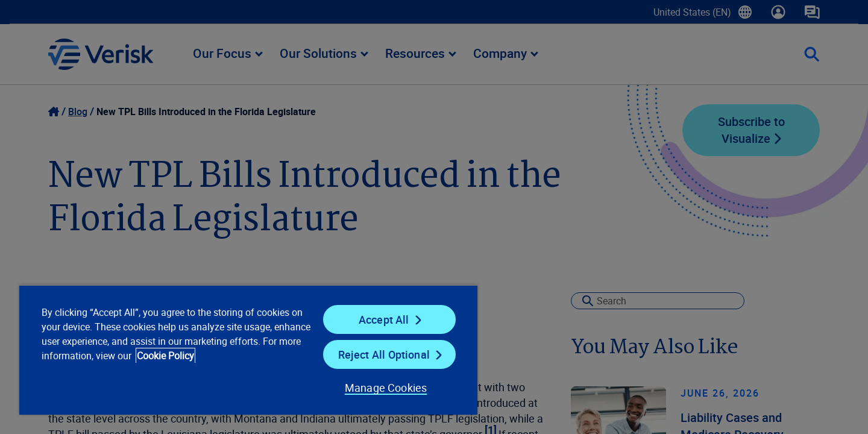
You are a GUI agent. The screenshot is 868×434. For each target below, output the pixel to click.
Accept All (384, 319)
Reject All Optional (384, 354)
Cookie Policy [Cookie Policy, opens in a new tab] (165, 356)
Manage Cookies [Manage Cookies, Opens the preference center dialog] (386, 388)
